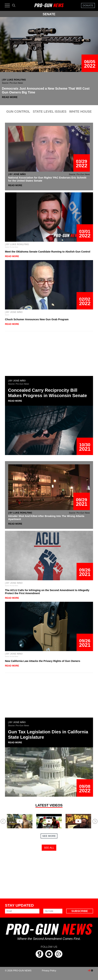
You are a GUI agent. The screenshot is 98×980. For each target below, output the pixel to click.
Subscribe (80, 911)
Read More (10, 97)
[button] (12, 821)
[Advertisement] (49, 355)
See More (49, 836)
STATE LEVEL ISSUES (50, 112)
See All (49, 848)
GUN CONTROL (18, 112)
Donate (88, 5)
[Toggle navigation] (7, 5)
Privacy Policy (49, 971)
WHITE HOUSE (80, 112)
